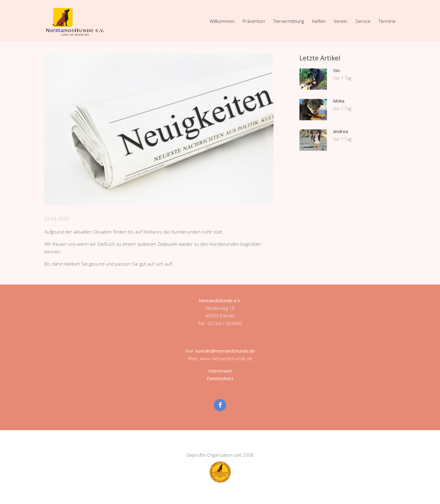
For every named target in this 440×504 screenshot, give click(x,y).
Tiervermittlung (289, 21)
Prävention (254, 21)
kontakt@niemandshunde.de (225, 351)
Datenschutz (220, 378)
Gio (337, 70)
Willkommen (222, 21)
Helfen (319, 21)
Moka (339, 101)
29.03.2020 (57, 219)
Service (363, 21)
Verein (341, 21)
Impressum (220, 371)
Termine (387, 21)
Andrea (341, 131)
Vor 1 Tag (342, 78)
